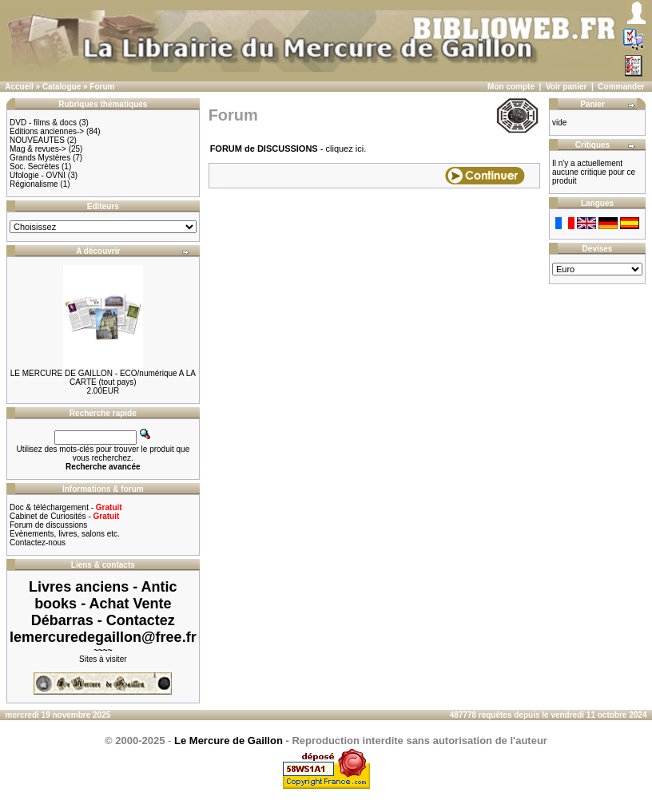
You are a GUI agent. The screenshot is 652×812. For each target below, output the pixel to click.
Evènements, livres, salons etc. (65, 534)
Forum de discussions (48, 525)
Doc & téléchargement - (66, 507)
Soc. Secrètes (34, 166)
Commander (621, 87)
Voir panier (567, 87)
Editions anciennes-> (47, 131)
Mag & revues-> (38, 149)
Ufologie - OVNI (38, 175)
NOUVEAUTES (37, 140)
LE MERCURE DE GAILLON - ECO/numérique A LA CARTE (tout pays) (103, 378)
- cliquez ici (287, 149)
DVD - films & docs (43, 123)
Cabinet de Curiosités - (64, 516)
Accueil (19, 87)
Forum (102, 87)
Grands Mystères (40, 158)
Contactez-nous (38, 543)
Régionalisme (34, 184)
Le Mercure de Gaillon (229, 741)
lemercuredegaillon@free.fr (103, 637)
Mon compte (511, 87)
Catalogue (62, 87)
